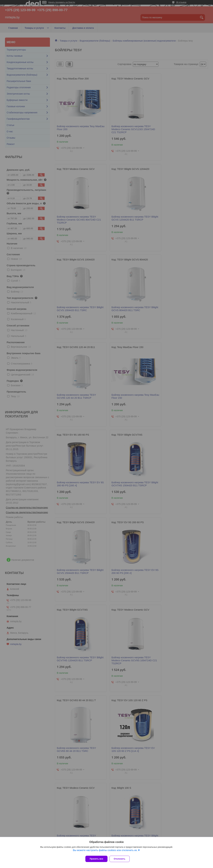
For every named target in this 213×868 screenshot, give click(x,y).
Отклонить (121, 859)
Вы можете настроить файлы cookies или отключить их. (105, 851)
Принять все (96, 859)
